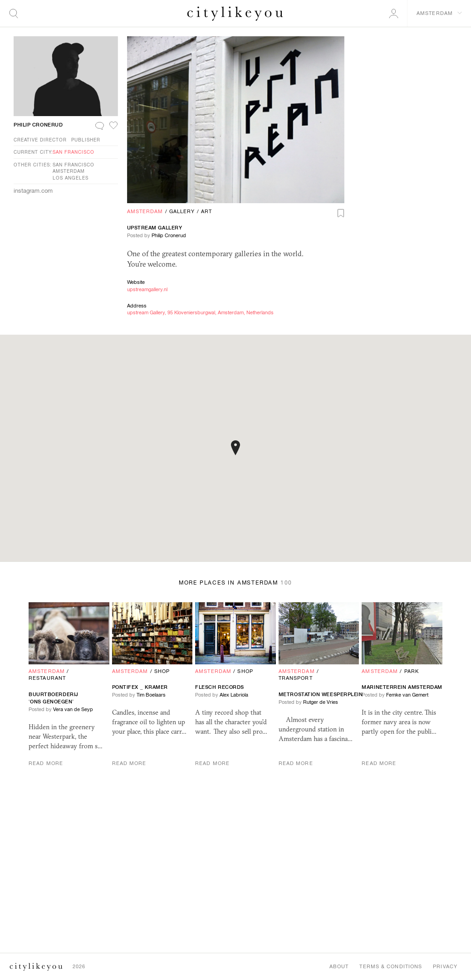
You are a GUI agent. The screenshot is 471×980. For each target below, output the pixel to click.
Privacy (445, 966)
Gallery (182, 211)
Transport (296, 678)
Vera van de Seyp (73, 709)
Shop (162, 671)
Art (206, 211)
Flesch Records (220, 687)
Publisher (86, 140)
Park (412, 671)
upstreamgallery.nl (147, 289)
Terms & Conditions (391, 966)
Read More (46, 763)
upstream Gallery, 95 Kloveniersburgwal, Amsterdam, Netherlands (200, 312)
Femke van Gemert (407, 695)
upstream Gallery (155, 228)
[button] (235, 448)
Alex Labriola (234, 695)
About (339, 966)
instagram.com (33, 191)
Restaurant (47, 678)
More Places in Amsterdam (235, 583)
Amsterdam (145, 211)
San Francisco (74, 152)
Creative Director (40, 140)
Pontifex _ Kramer (140, 687)
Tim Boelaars (151, 695)
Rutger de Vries (321, 702)
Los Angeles (71, 178)
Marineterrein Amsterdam (402, 687)
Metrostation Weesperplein (321, 694)
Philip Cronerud (169, 235)
